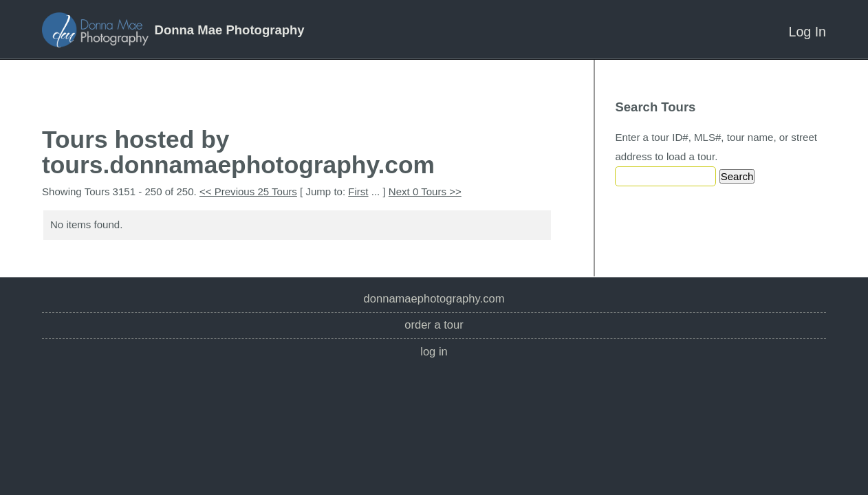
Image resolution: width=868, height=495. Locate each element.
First (358, 191)
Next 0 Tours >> (425, 191)
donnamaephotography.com (434, 299)
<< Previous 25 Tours (248, 191)
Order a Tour (434, 325)
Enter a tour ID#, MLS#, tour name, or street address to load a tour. (716, 147)
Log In (807, 32)
